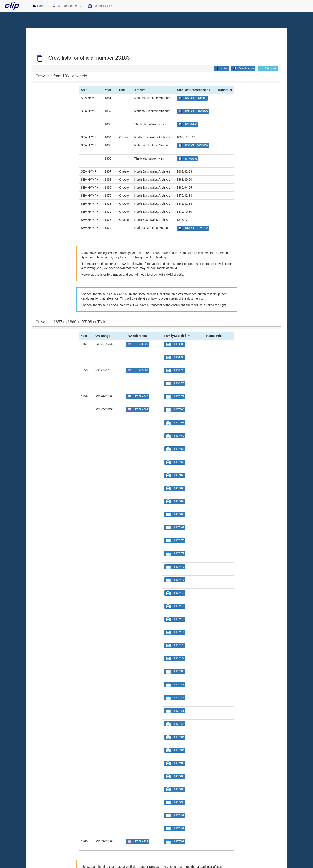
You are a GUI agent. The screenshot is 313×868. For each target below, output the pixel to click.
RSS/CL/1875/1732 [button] (193, 228)
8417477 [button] (175, 632)
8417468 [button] (175, 515)
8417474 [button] (175, 593)
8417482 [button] (175, 698)
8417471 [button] (175, 397)
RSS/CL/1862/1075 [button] (193, 111)
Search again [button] (243, 69)
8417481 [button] (175, 685)
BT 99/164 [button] (188, 124)
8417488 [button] (175, 776)
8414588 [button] (175, 344)
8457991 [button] (175, 842)
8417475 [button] (175, 606)
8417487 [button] (175, 763)
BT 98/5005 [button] (138, 344)
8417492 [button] (175, 829)
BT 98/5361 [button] (138, 370)
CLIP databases (67, 6)
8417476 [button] (175, 619)
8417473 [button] (175, 580)
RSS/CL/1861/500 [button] (192, 98)
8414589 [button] (175, 357)
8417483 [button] (175, 711)
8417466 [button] (175, 488)
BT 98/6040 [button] (138, 397)
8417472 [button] (175, 567)
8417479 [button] (175, 658)
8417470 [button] (175, 541)
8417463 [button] (175, 449)
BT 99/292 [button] (188, 159)
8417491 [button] (175, 816)
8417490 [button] (175, 803)
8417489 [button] (175, 789)
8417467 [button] (175, 501)
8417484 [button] (175, 724)
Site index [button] (268, 69)
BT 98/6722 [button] (138, 842)
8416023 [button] (175, 370)
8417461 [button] (175, 423)
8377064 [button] (175, 410)
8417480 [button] (175, 672)
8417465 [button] (175, 475)
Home (39, 6)
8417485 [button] (175, 737)
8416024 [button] (175, 384)
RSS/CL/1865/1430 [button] (193, 146)
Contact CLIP (100, 6)
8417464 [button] (175, 462)
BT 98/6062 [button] (138, 410)
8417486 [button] (175, 750)
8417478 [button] (175, 645)
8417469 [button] (175, 528)
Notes (221, 69)
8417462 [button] (175, 436)
